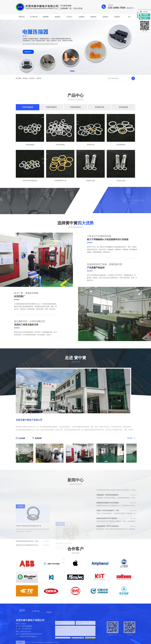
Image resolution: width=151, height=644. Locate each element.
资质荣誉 (37, 463)
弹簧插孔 (58, 17)
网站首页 (22, 17)
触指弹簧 (32, 78)
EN (129, 17)
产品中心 (70, 17)
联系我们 (117, 17)
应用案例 (81, 17)
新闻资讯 (93, 17)
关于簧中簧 (34, 17)
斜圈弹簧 (39, 78)
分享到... (145, 18)
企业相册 (20, 463)
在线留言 (105, 17)
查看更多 (130, 463)
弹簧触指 (46, 17)
